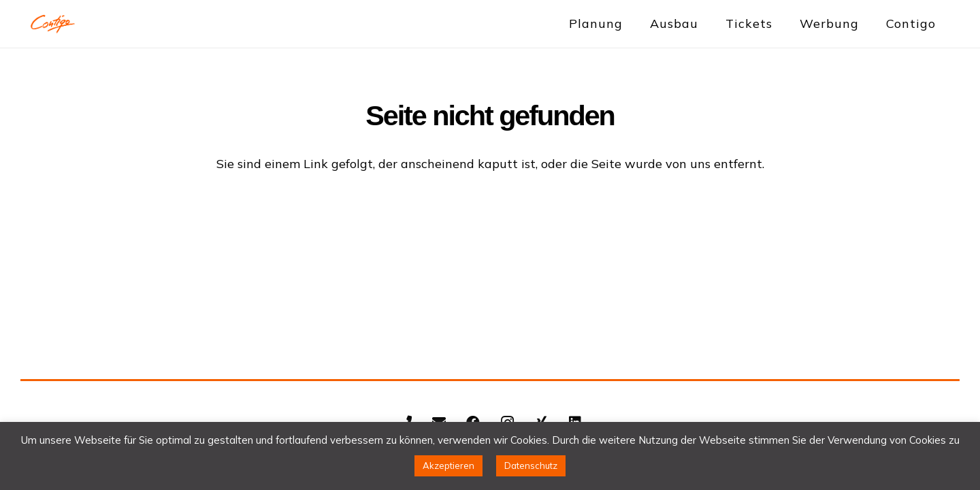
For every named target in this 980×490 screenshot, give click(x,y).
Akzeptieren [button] (448, 465)
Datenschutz (531, 465)
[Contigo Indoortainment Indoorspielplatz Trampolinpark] (53, 24)
